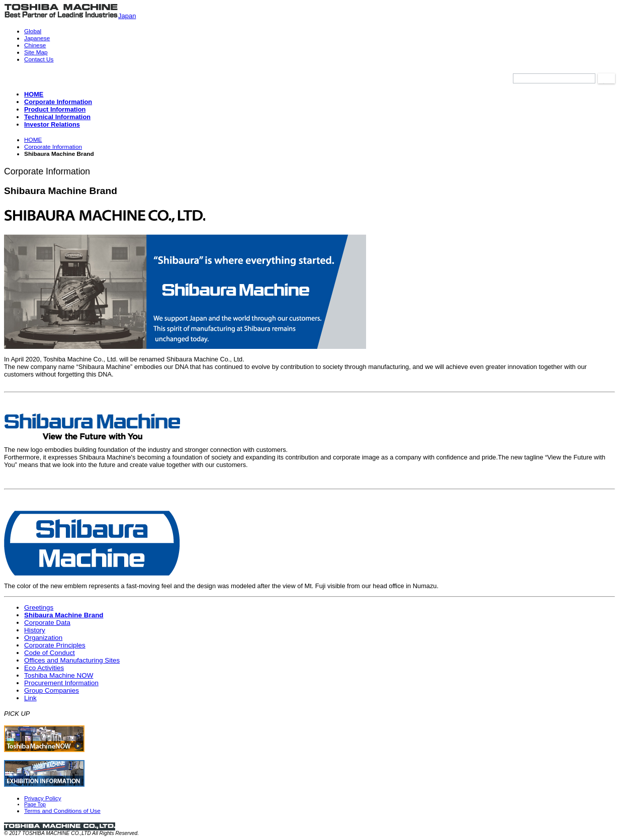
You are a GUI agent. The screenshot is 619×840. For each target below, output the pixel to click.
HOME (33, 140)
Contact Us (39, 59)
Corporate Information (53, 147)
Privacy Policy (43, 798)
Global (33, 31)
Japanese (37, 38)
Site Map (36, 52)
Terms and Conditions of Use (62, 811)
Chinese (35, 45)
